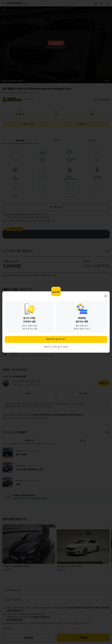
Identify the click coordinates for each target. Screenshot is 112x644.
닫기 (106, 296)
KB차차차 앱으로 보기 (56, 339)
